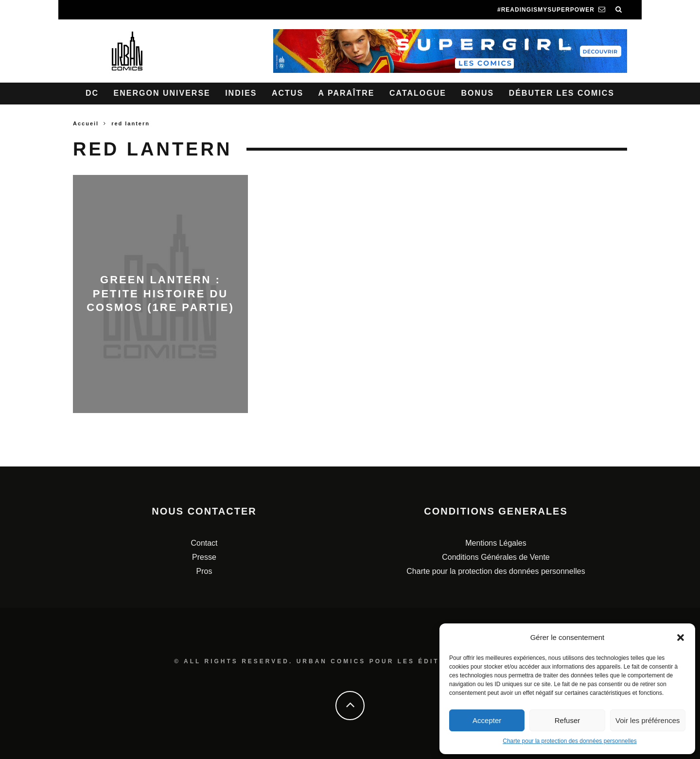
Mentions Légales (496, 543)
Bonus (477, 93)
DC (92, 93)
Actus (288, 93)
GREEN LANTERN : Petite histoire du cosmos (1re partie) (160, 293)
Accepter (487, 720)
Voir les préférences (648, 720)
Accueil (86, 123)
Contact (204, 543)
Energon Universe (162, 93)
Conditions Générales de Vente (496, 557)
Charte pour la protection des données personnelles (570, 741)
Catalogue (418, 93)
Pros (204, 571)
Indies (241, 93)
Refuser (568, 720)
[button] (681, 638)
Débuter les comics (562, 93)
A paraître (347, 93)
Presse (204, 557)
